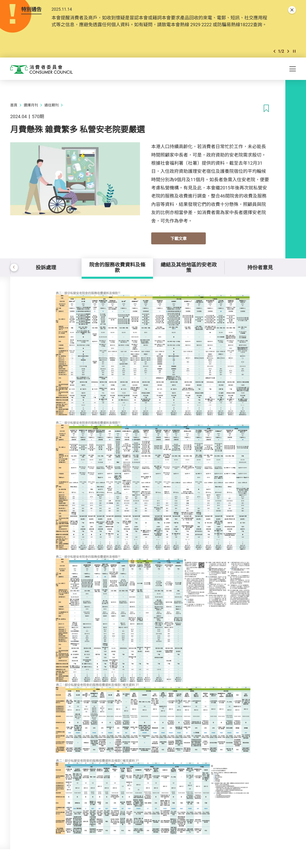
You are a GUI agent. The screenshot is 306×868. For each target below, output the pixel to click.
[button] (274, 51)
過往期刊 (52, 105)
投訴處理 (46, 267)
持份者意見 (260, 267)
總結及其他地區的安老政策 (189, 267)
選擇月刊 (31, 105)
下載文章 (178, 239)
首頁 (14, 105)
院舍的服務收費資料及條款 (117, 267)
